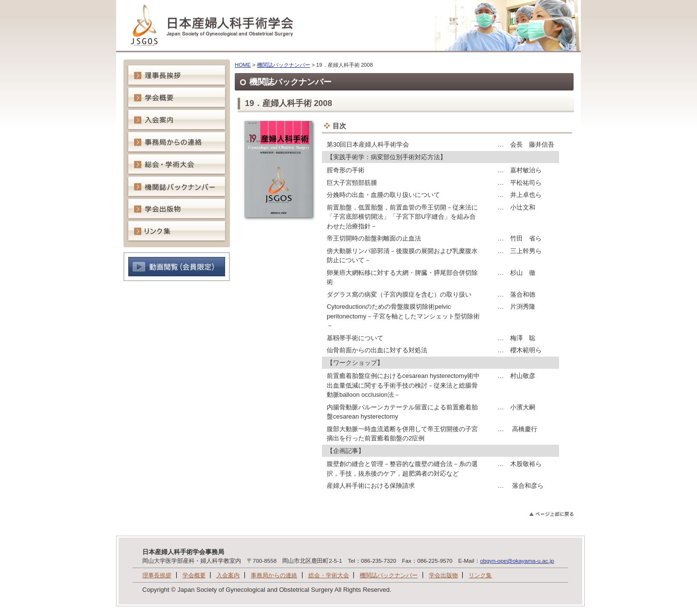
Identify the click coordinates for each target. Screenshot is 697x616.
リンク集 (480, 575)
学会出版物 (443, 575)
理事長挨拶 (157, 575)
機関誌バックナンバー (284, 65)
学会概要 (194, 575)
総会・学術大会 (329, 575)
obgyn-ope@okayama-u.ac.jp (517, 561)
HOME (243, 65)
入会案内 (228, 575)
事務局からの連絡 (274, 575)
